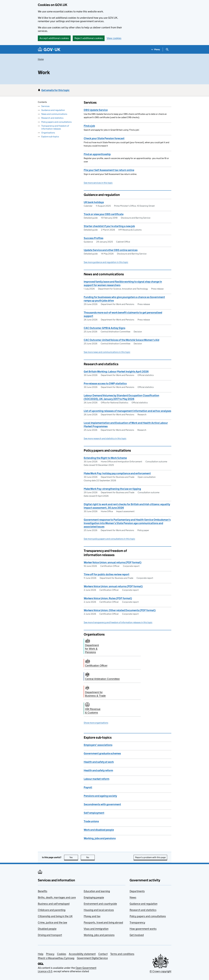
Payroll (88, 787)
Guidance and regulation (53, 110)
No (90, 857)
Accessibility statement (82, 954)
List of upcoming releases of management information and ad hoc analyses (127, 411)
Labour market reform (97, 779)
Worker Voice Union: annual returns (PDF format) (113, 562)
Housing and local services (99, 910)
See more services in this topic (98, 183)
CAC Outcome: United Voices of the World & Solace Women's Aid (121, 340)
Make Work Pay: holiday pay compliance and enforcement (117, 473)
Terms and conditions (122, 954)
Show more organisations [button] (96, 723)
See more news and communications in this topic (107, 352)
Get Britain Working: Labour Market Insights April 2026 (116, 372)
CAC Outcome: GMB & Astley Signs (105, 328)
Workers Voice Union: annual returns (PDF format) (113, 586)
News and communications (54, 114)
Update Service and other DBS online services (111, 250)
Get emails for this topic (55, 90)
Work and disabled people (99, 830)
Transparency (137, 922)
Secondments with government (102, 804)
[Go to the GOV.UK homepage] (49, 49)
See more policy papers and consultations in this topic (109, 539)
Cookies (62, 954)
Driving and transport (50, 935)
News (133, 897)
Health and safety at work (99, 762)
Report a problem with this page (150, 857)
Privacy (50, 954)
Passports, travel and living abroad (103, 922)
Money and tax (92, 916)
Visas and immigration (96, 929)
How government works (143, 929)
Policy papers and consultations (56, 122)
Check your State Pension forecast (104, 138)
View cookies (114, 38)
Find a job (89, 126)
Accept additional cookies (54, 38)
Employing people (94, 897)
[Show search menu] (167, 49)
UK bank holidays (94, 202)
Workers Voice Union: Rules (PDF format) (108, 598)
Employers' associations (98, 745)
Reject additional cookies (89, 38)
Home (41, 59)
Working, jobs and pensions (100, 838)
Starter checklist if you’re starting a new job (109, 226)
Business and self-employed (54, 904)
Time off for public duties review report (107, 574)
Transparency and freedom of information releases (55, 127)
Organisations (48, 133)
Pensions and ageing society (100, 796)
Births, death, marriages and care (57, 897)
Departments (137, 891)
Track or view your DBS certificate (104, 214)
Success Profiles (94, 238)
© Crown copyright (160, 971)
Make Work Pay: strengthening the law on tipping (112, 489)
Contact (103, 954)
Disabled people (47, 929)
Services (45, 106)
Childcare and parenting (52, 910)
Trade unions (91, 821)
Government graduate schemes (102, 753)
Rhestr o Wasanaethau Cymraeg (56, 958)
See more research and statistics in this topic (105, 438)
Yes (74, 857)
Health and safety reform (98, 770)
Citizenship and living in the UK (55, 916)
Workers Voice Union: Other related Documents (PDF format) (120, 610)
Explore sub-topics (50, 137)
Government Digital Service (92, 958)
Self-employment (94, 813)
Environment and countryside (100, 904)
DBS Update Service (96, 110)
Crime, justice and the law (52, 922)
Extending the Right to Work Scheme (105, 458)
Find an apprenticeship (97, 154)
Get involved (137, 935)
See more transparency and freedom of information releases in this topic (118, 622)
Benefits (43, 891)
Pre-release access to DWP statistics (105, 383)
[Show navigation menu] (156, 49)
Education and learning (97, 891)
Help (41, 954)
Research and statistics (52, 118)
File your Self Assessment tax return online (109, 170)
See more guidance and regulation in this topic (106, 262)
